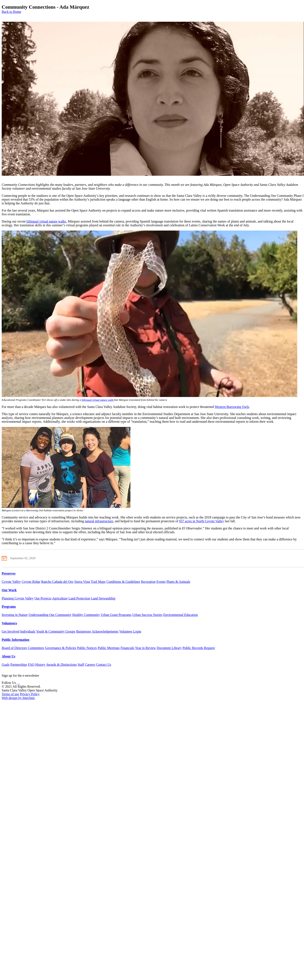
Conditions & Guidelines (123, 582)
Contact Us (104, 665)
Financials (127, 648)
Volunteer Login (130, 631)
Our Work (9, 590)
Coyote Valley (11, 582)
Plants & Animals (178, 582)
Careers (90, 665)
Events (161, 582)
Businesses (84, 631)
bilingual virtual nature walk (98, 400)
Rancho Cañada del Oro (57, 582)
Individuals (28, 631)
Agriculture (60, 598)
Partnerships (19, 665)
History (40, 665)
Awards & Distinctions (61, 665)
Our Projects (43, 598)
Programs (9, 607)
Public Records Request (199, 648)
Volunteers (9, 623)
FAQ (31, 665)
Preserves (9, 573)
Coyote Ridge (31, 582)
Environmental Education (181, 615)
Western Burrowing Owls (232, 407)
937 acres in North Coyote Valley (202, 521)
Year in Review (145, 648)
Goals (6, 665)
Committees (36, 648)
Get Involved (11, 631)
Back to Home (11, 12)
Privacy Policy (30, 694)
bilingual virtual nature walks (46, 221)
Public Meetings (108, 648)
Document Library (169, 648)
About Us (8, 656)
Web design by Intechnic (18, 698)
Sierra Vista (82, 582)
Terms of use (10, 694)
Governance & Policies (60, 648)
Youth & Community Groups (56, 631)
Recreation (148, 582)
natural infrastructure (99, 521)
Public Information (15, 640)
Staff (81, 665)
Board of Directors (14, 648)
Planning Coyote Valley (18, 598)
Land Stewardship (103, 598)
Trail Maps (98, 582)
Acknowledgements (105, 631)
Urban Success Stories (147, 615)
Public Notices (87, 648)
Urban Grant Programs (116, 615)
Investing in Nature (15, 615)
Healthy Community (86, 615)
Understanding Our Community (50, 615)
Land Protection (79, 598)
